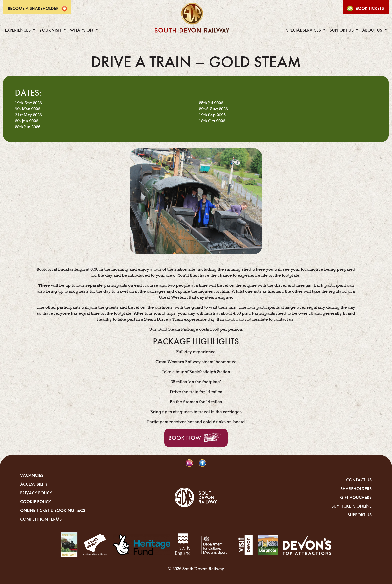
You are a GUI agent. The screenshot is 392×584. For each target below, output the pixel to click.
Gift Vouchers (356, 497)
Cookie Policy (36, 502)
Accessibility (34, 484)
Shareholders (356, 489)
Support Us (360, 515)
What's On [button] (82, 30)
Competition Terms (41, 519)
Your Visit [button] (51, 30)
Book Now (185, 438)
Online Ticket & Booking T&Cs (53, 510)
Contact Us (359, 480)
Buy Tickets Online (352, 506)
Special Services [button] (304, 30)
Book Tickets (370, 8)
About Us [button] (373, 30)
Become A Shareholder (33, 8)
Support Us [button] (342, 30)
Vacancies (32, 475)
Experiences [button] (18, 30)
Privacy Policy (36, 493)
